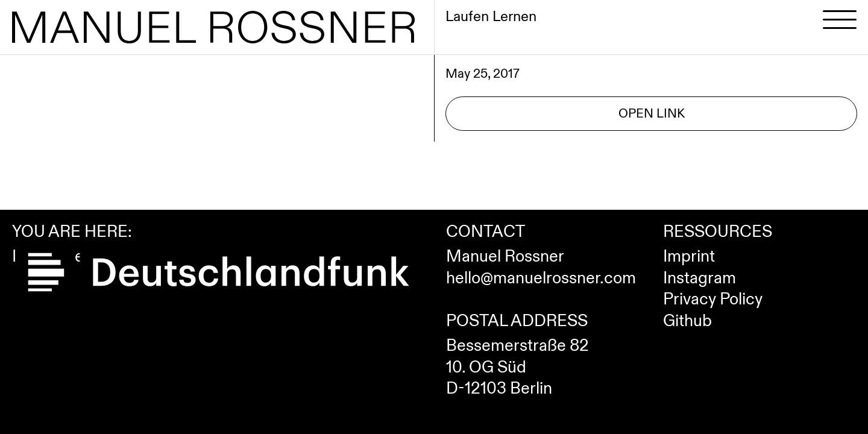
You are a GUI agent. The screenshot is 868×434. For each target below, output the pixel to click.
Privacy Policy (713, 300)
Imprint (689, 257)
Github (687, 321)
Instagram (700, 278)
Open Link (652, 114)
